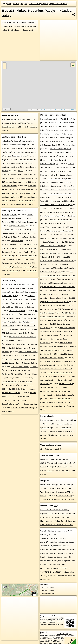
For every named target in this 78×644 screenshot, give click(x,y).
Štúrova (45, 424)
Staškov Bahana (15, 259)
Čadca (67, 471)
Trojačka (23, 120)
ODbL (63, 635)
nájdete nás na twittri (48, 587)
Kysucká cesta (46, 420)
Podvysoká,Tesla (30, 237)
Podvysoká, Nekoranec (26, 222)
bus (26, 4)
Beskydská (65, 420)
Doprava (16, 4)
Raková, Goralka (23, 263)
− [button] (5, 67)
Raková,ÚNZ (13, 271)
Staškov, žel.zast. (15, 248)
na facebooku (54, 618)
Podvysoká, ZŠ (23, 233)
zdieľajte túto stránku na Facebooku (52, 619)
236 (56, 506)
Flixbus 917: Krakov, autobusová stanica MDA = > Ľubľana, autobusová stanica (57, 388)
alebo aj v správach (48, 593)
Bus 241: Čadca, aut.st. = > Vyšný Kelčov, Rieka (58, 119)
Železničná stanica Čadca (56, 500)
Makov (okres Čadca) (48, 485)
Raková (43, 467)
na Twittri (59, 619)
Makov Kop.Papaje (9, 120)
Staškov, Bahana (28, 256)
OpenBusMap (53, 110)
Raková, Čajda (9, 267)
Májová (50, 435)
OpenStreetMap (42, 110)
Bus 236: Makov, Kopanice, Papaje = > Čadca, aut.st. (48, 4)
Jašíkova (61, 424)
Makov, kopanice (26, 141)
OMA (9, 4)
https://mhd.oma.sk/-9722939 (69, 110)
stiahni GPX (45, 542)
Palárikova (51, 431)
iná (22, 4)
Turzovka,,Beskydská (10, 123)
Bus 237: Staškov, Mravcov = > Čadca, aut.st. (57, 231)
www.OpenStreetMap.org (64, 634)
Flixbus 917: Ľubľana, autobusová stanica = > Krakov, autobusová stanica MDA (58, 380)
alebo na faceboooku (48, 590)
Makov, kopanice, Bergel (18, 145)
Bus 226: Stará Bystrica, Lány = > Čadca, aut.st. (58, 320)
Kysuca (68, 485)
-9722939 (52, 535)
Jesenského (67, 435)
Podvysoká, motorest (10, 230)
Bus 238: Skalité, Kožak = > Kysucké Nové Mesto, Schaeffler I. (19, 397)
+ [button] (5, 64)
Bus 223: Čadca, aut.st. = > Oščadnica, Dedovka (20, 363)
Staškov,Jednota (8, 245)
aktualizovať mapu (54, 531)
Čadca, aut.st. (30, 127)
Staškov (49, 471)
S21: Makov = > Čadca (23, 307)
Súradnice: (44, 538)
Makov (21, 171)
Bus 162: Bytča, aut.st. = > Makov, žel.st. (17, 285)
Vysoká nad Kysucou (55, 463)
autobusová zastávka (10, 148)
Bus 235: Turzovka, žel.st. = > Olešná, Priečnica (58, 216)
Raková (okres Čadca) (64, 496)
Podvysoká (62, 467)
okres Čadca (45, 449)
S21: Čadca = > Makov (17, 311)
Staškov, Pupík (23, 252)
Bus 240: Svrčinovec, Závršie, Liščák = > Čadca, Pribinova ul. (20, 374)
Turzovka (62, 459)
